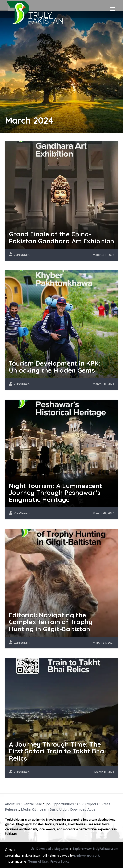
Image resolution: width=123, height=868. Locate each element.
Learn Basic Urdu (53, 809)
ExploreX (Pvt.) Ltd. (87, 856)
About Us (12, 804)
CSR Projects (88, 804)
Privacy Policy (60, 862)
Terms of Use (38, 862)
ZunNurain (22, 255)
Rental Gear (33, 804)
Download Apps (83, 809)
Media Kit (28, 809)
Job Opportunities (60, 804)
